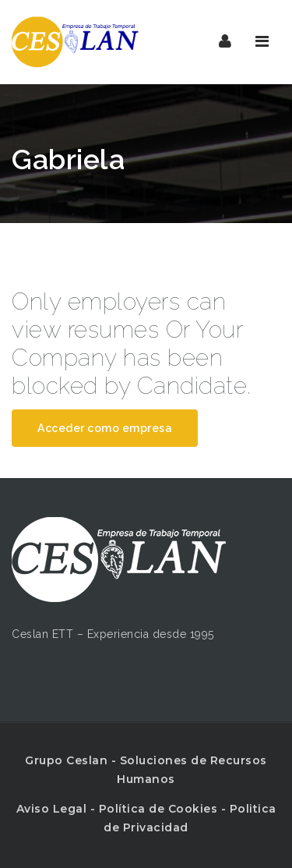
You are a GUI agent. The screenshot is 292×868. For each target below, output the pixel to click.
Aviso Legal (52, 809)
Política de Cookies (158, 809)
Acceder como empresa (105, 428)
